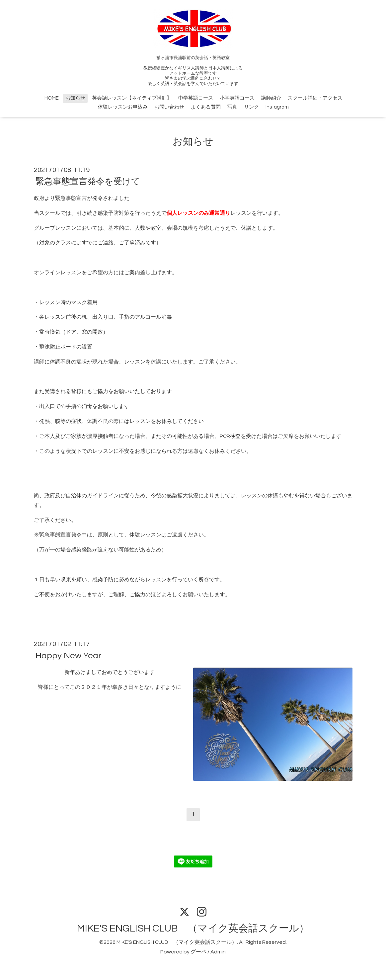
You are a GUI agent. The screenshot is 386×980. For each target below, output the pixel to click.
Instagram (277, 107)
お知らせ (75, 98)
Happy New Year (69, 656)
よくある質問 (206, 107)
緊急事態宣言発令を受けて (88, 182)
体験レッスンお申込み (123, 107)
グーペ (198, 952)
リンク (251, 107)
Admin (218, 952)
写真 (232, 107)
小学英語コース (237, 98)
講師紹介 (271, 98)
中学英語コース (196, 98)
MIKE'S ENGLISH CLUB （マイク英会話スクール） (193, 928)
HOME (52, 98)
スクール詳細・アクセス (315, 98)
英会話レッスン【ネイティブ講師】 (132, 98)
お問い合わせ (169, 107)
